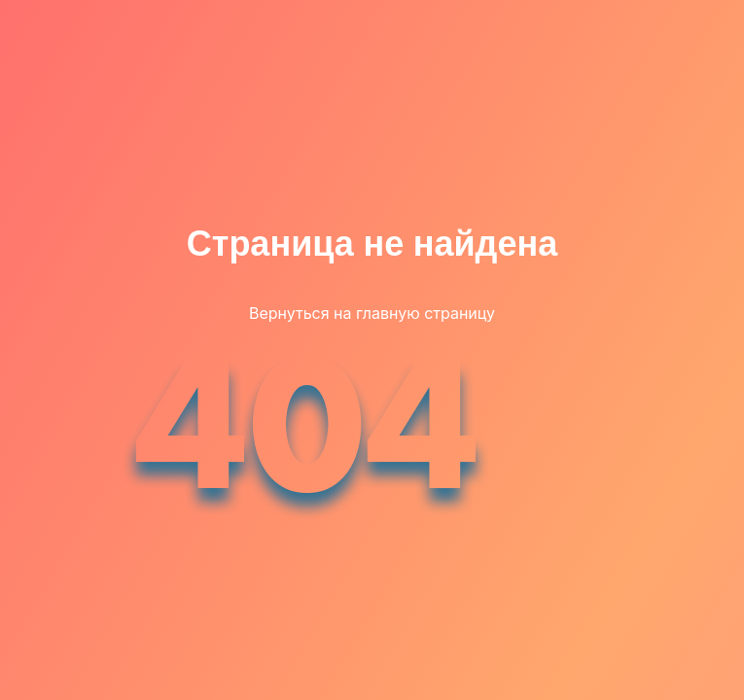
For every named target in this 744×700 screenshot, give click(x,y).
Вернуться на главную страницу (372, 313)
